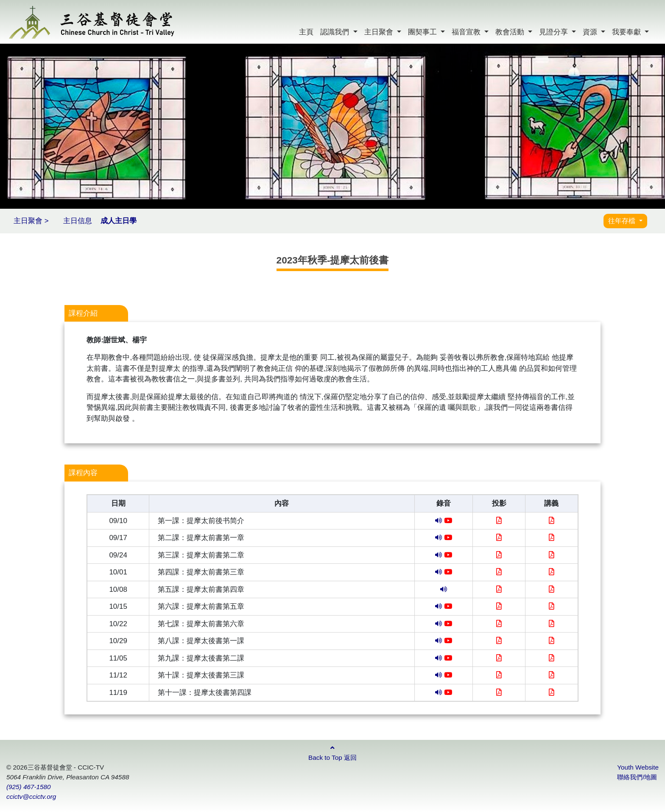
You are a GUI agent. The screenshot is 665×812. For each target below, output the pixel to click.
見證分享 (555, 32)
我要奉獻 (627, 32)
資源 (591, 32)
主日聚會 (380, 32)
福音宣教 (467, 32)
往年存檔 (623, 221)
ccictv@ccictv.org (31, 797)
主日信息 (78, 221)
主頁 (306, 32)
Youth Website (638, 767)
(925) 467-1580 (29, 787)
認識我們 (336, 32)
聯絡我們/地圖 (637, 777)
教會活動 (511, 32)
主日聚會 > (31, 221)
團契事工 (423, 32)
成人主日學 (119, 221)
